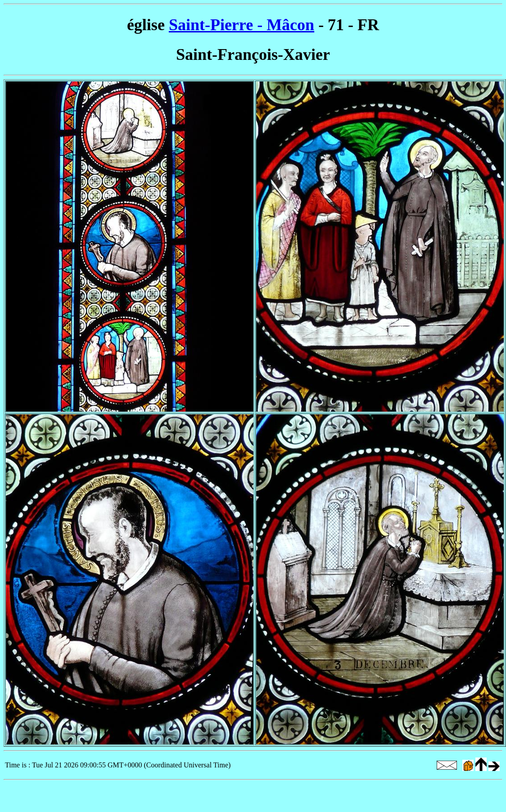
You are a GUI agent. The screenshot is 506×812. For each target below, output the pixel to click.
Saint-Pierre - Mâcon (242, 25)
